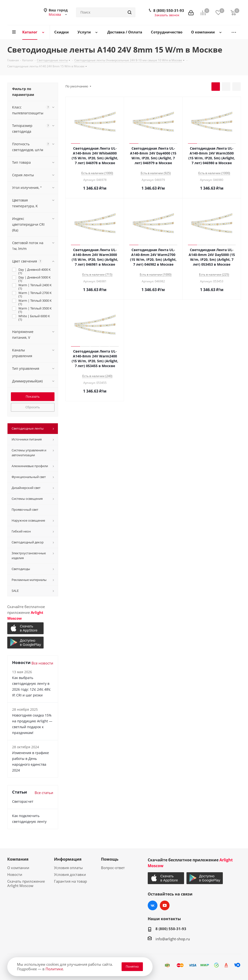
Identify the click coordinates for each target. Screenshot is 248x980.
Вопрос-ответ (113, 868)
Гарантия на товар (70, 881)
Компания (18, 859)
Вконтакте (153, 905)
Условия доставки (70, 874)
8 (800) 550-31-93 (169, 10)
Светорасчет (23, 801)
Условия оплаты (68, 868)
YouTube (165, 905)
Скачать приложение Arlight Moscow (26, 883)
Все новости (42, 663)
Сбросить (33, 407)
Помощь (110, 859)
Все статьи (44, 793)
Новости (15, 874)
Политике (54, 969)
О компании (18, 868)
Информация (68, 859)
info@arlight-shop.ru (173, 939)
